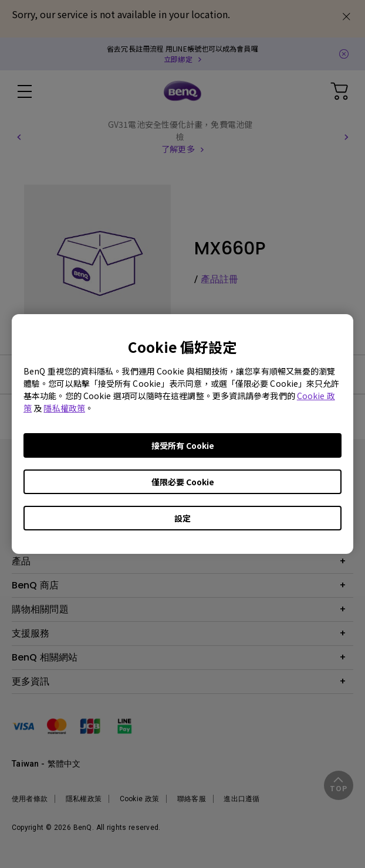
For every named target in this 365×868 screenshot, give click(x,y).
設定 (182, 518)
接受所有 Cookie (183, 445)
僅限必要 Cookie (183, 482)
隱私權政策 (64, 408)
